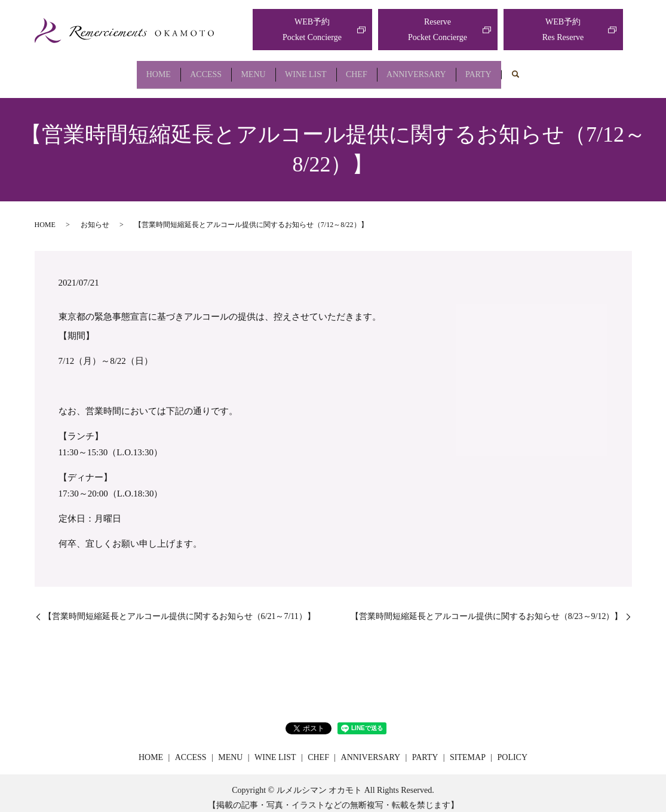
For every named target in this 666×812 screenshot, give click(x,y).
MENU (244, 70)
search (547, 71)
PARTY (506, 70)
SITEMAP (468, 748)
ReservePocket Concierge (438, 29)
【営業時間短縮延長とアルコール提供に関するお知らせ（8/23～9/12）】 (487, 607)
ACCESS (188, 70)
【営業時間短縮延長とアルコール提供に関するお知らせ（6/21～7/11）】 (179, 607)
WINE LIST (306, 70)
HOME (131, 70)
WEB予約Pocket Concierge (312, 29)
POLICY (512, 748)
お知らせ (95, 215)
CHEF (366, 70)
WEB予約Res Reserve (563, 29)
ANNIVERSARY (435, 70)
